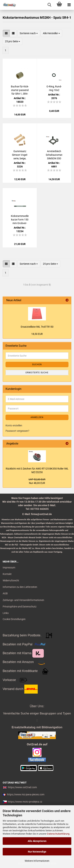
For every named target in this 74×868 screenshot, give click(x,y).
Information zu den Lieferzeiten (20, 587)
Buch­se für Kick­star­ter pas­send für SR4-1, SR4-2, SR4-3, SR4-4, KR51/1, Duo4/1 (20, 90)
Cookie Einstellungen (14, 619)
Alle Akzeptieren (37, 841)
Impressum (9, 568)
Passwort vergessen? (17, 431)
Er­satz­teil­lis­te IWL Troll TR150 (37, 327)
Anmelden (37, 417)
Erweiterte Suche (37, 373)
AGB (5, 593)
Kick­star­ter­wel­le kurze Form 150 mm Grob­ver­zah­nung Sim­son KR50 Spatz (20, 220)
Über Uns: (37, 706)
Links (6, 613)
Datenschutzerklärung (58, 834)
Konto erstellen (14, 425)
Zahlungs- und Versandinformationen (23, 600)
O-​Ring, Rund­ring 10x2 (54, 88)
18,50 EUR (37, 334)
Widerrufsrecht (11, 580)
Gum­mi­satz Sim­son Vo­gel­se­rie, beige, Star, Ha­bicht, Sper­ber (20, 155)
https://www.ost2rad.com (22, 787)
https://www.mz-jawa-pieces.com (26, 794)
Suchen (37, 364)
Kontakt (7, 574)
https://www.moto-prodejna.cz (25, 802)
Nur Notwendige (37, 852)
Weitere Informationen (37, 861)
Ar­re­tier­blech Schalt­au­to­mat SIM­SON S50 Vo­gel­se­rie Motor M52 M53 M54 (54, 155)
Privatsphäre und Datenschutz (20, 607)
